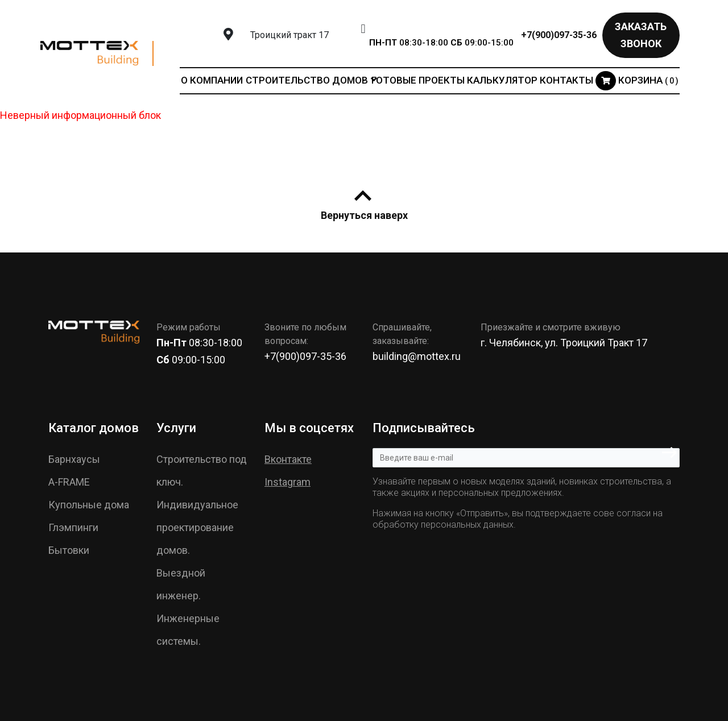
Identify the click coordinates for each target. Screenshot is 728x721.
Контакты (566, 80)
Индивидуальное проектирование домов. (197, 527)
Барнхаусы (74, 459)
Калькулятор (502, 80)
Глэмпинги (73, 527)
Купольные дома (89, 505)
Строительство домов (307, 80)
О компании (212, 80)
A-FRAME (69, 482)
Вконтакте (288, 459)
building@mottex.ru (417, 356)
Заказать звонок (641, 35)
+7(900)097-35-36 (559, 35)
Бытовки (69, 550)
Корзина (637, 80)
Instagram (288, 482)
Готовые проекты (418, 80)
